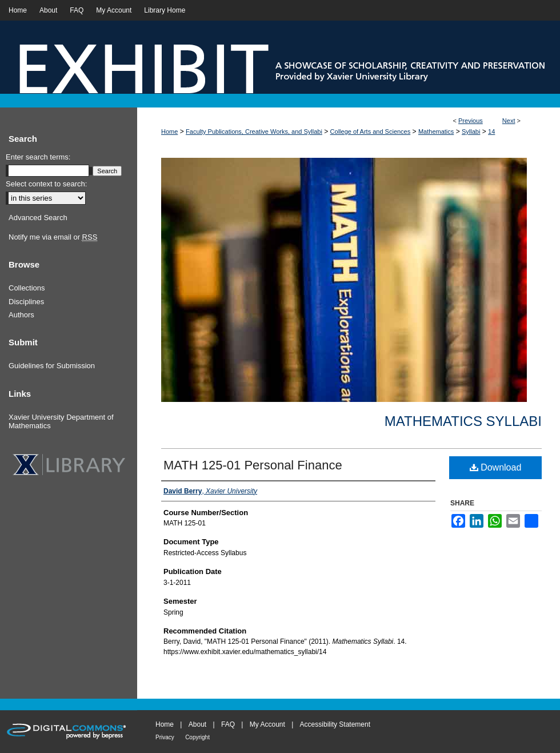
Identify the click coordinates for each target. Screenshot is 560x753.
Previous (471, 121)
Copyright (197, 737)
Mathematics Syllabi (463, 421)
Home (169, 132)
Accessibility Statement (335, 724)
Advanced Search (38, 218)
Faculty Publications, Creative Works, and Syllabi (254, 132)
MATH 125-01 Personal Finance (253, 465)
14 (491, 132)
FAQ (228, 724)
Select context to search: (46, 184)
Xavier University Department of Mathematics (61, 422)
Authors (21, 315)
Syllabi (471, 132)
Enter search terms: (38, 157)
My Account (267, 724)
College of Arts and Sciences (371, 132)
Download (496, 467)
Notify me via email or (53, 237)
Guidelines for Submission (52, 366)
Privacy (165, 737)
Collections (27, 288)
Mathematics (436, 132)
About (197, 724)
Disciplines (26, 302)
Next (509, 121)
